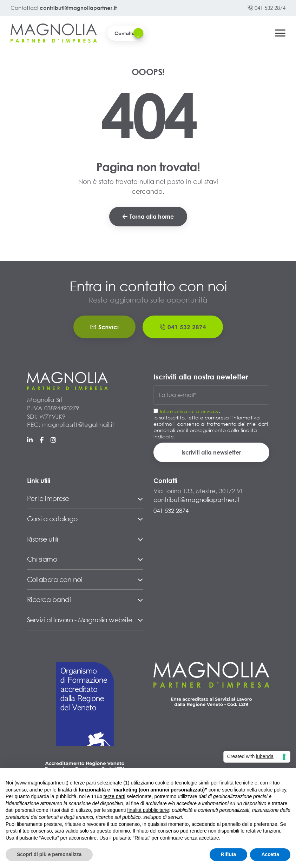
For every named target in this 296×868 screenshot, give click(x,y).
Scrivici (104, 327)
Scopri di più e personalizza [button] (49, 854)
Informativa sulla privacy (189, 411)
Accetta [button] (270, 854)
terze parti (114, 796)
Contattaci (129, 33)
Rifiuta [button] (229, 854)
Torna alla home (148, 216)
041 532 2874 (267, 8)
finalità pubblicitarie (148, 810)
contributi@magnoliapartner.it (78, 8)
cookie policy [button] (272, 790)
